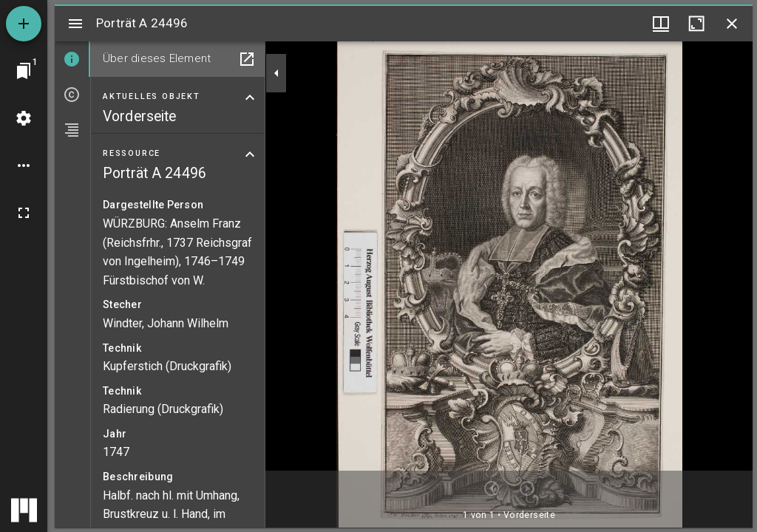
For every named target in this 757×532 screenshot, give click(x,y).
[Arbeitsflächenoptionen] (24, 166)
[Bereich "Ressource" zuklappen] (250, 154)
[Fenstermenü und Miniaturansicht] (661, 24)
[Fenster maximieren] (696, 24)
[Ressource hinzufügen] (24, 24)
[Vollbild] (24, 213)
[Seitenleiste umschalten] (75, 24)
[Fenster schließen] (732, 24)
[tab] (72, 59)
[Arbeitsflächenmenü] (24, 118)
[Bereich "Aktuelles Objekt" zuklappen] (250, 98)
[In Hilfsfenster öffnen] (247, 59)
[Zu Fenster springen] (24, 71)
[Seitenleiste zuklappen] (276, 73)
